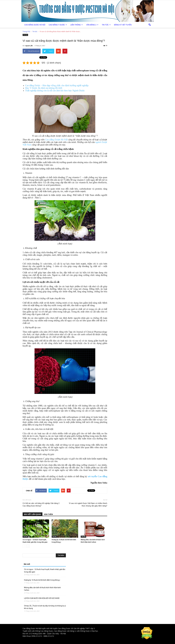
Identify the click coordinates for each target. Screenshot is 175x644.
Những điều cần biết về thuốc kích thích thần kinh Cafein (42, 589)
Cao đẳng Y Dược (58, 25)
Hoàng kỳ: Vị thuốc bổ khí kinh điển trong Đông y (42, 580)
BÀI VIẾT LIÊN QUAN (33, 514)
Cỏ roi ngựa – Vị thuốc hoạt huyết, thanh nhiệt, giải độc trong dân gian (45, 571)
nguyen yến (29, 46)
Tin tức (106, 25)
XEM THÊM (48, 514)
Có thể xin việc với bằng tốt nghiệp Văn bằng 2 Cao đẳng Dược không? (41, 505)
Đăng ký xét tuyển (123, 25)
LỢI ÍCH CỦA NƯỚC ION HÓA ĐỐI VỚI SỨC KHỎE (42, 598)
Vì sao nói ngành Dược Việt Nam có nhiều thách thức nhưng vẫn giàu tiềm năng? (88, 505)
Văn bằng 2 (92, 25)
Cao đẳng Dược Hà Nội (56, 140)
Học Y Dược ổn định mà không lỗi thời (44, 88)
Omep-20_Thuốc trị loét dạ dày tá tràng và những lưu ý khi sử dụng (45, 607)
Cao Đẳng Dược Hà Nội (35, 25)
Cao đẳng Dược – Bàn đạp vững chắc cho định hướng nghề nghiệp (57, 85)
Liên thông (77, 25)
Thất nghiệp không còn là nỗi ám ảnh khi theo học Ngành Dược (55, 91)
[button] (149, 25)
